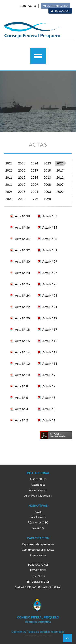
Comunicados (38, 555)
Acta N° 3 (49, 409)
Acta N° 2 (21, 420)
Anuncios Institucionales (38, 496)
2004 (34, 192)
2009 (34, 184)
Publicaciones (38, 565)
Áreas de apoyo (38, 490)
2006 (9, 192)
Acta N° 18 (22, 329)
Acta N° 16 (22, 341)
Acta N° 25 (50, 284)
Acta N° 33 (50, 239)
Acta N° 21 (50, 307)
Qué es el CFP (38, 479)
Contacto (28, 6)
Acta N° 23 (50, 295)
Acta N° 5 (49, 398)
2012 (60, 177)
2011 (9, 184)
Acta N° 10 (22, 375)
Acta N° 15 (50, 341)
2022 (60, 163)
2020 (22, 170)
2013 (47, 177)
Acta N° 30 (22, 261)
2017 (60, 170)
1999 (34, 199)
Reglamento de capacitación (38, 544)
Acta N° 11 (50, 364)
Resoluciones (38, 517)
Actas (38, 512)
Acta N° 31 (50, 250)
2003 (47, 192)
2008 (47, 184)
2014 (34, 177)
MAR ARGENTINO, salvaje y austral (38, 587)
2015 (22, 177)
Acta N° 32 (22, 250)
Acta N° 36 (22, 227)
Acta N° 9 (49, 375)
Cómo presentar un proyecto (38, 550)
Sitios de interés (38, 582)
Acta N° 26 (22, 284)
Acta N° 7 (49, 386)
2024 (34, 163)
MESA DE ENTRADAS (56, 6)
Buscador (62, 11)
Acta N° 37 (50, 216)
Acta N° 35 (50, 227)
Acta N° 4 (21, 409)
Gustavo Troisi (45, 636)
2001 (9, 199)
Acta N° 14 (22, 352)
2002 (60, 192)
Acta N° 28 (22, 273)
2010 (22, 184)
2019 (34, 170)
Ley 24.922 (38, 528)
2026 (9, 163)
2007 (60, 184)
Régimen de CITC (38, 522)
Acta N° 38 (22, 216)
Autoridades (38, 485)
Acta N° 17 (50, 329)
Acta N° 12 (22, 364)
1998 (47, 199)
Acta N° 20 (22, 318)
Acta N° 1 (49, 420)
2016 (9, 177)
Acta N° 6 (21, 398)
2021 (9, 170)
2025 (22, 163)
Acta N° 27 (50, 273)
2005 (22, 192)
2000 (22, 199)
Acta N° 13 (50, 352)
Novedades (38, 570)
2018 (47, 170)
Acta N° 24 (22, 295)
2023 (47, 163)
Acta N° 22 (22, 307)
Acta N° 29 (50, 261)
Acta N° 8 (21, 386)
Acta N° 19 (50, 318)
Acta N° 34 (22, 239)
